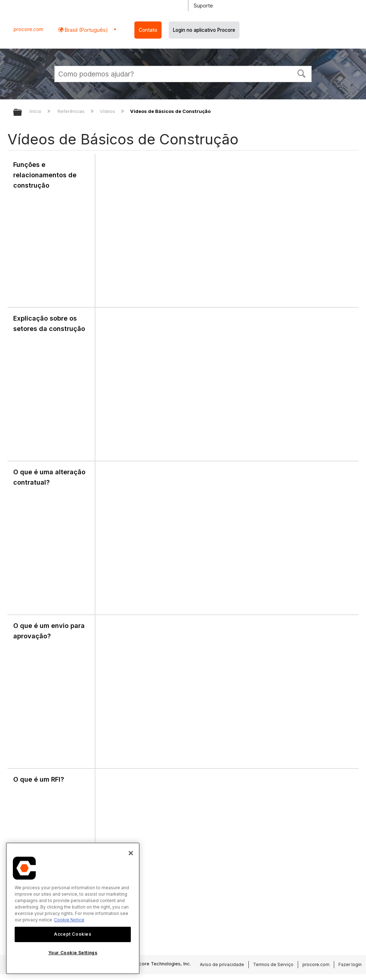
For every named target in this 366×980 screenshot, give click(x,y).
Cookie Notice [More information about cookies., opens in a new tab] (69, 920)
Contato (148, 30)
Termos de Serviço (273, 964)
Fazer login (350, 964)
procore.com (28, 29)
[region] (73, 908)
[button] (302, 73)
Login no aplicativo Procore (204, 30)
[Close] (131, 853)
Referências (72, 111)
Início (36, 111)
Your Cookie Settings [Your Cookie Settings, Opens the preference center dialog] (73, 953)
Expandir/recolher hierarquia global (22, 113)
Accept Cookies (73, 934)
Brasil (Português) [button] (86, 30)
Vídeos (108, 111)
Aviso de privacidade (222, 964)
